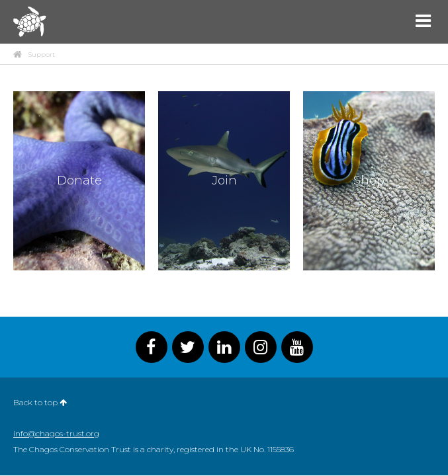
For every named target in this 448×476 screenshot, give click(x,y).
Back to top (40, 402)
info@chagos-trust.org (56, 433)
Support (42, 55)
